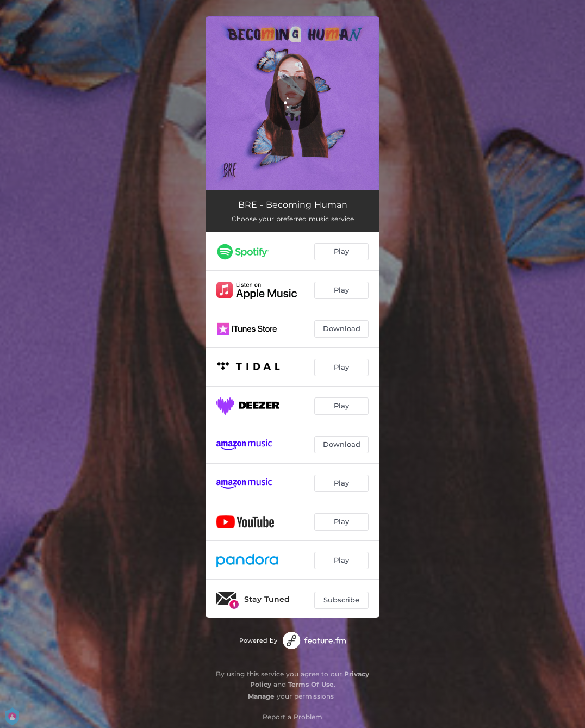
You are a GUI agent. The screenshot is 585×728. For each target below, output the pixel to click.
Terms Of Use (311, 684)
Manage (261, 696)
